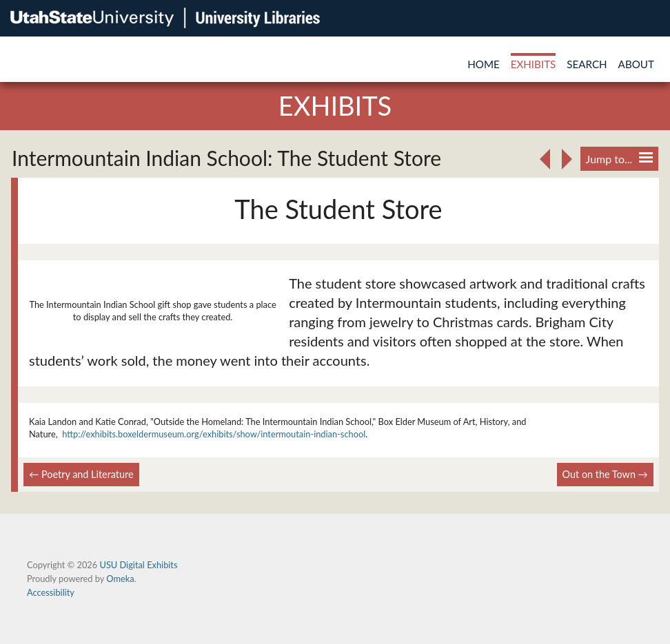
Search (587, 64)
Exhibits (534, 64)
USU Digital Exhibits (138, 565)
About (636, 64)
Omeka (120, 579)
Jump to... (619, 159)
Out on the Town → (605, 474)
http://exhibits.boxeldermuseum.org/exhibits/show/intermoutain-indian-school (214, 434)
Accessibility (51, 592)
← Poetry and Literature (81, 474)
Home (484, 64)
